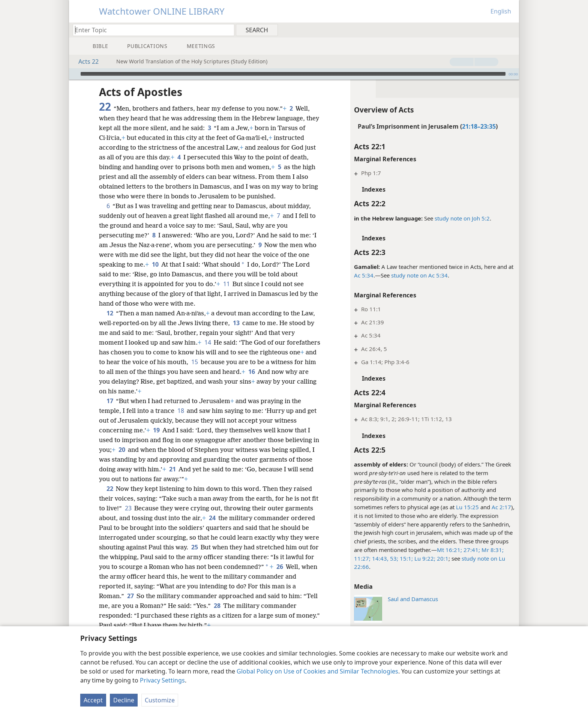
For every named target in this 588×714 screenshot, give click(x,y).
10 (155, 264)
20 (122, 450)
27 (130, 596)
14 (208, 342)
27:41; (471, 550)
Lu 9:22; (424, 558)
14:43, (379, 558)
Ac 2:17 (501, 507)
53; (393, 558)
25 (194, 547)
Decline (124, 700)
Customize (160, 700)
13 (236, 323)
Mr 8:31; (492, 550)
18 (181, 411)
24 (212, 518)
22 (110, 489)
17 (110, 401)
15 (194, 362)
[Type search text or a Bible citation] (150, 30)
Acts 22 (85, 61)
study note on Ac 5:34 (419, 275)
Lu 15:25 (467, 507)
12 (110, 313)
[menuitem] (511, 30)
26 (280, 567)
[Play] (74, 74)
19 (156, 430)
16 (251, 372)
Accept (93, 700)
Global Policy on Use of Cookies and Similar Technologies (317, 671)
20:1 (442, 558)
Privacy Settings (162, 680)
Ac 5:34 (364, 275)
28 (217, 606)
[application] (294, 74)
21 (172, 469)
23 (128, 508)
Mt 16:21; (449, 550)
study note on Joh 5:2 (462, 218)
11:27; (362, 558)
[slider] (293, 74)
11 (226, 284)
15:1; (406, 558)
